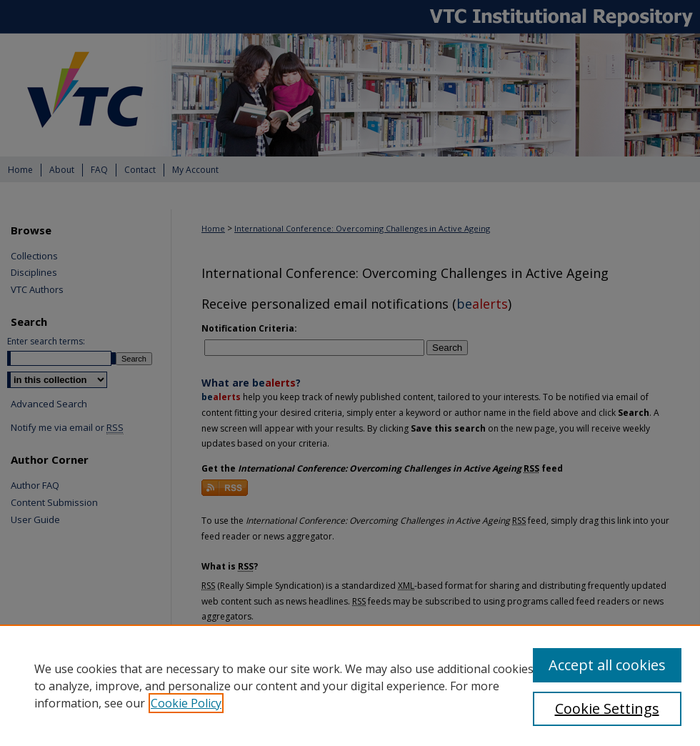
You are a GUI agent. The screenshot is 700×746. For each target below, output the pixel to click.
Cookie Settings (607, 708)
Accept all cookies (607, 665)
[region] (350, 685)
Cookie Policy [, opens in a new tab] (186, 703)
